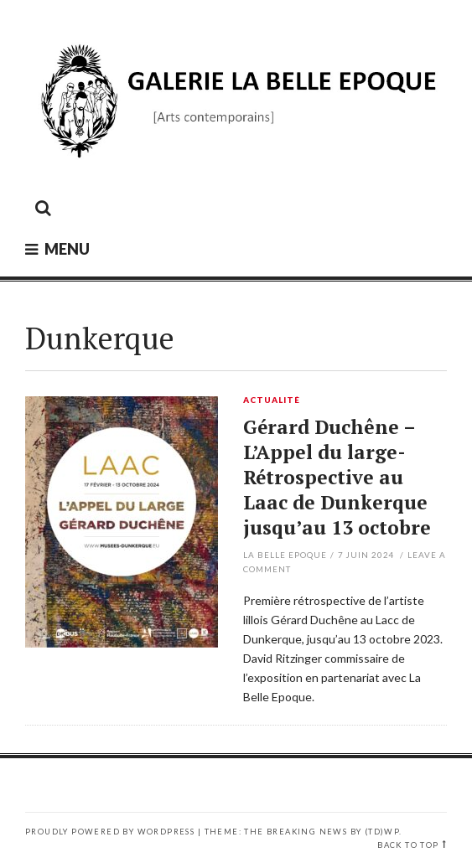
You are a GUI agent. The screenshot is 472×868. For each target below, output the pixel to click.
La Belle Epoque (285, 555)
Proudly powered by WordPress (110, 832)
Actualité (272, 400)
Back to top (408, 845)
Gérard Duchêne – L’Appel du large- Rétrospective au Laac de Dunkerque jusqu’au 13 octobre (337, 477)
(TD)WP (382, 832)
